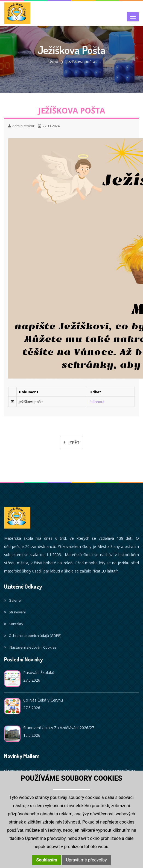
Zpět (71, 442)
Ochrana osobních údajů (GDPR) (33, 636)
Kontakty (14, 624)
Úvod (53, 61)
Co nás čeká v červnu (43, 700)
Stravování (15, 612)
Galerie (12, 600)
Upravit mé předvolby (86, 860)
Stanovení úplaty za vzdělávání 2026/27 (59, 728)
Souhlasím (47, 860)
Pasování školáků (39, 672)
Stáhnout (97, 402)
